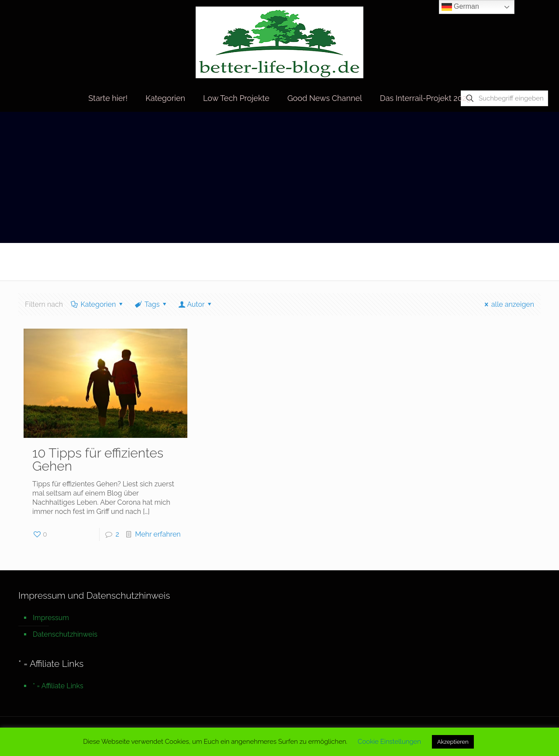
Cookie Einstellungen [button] (389, 742)
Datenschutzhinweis (65, 634)
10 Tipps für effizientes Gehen (98, 459)
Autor (196, 304)
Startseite (462, 261)
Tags (152, 304)
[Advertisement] (279, 177)
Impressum (51, 618)
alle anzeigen (508, 304)
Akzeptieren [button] (453, 742)
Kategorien (98, 304)
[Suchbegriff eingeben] (504, 98)
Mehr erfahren (158, 534)
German (460, 7)
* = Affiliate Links (58, 686)
